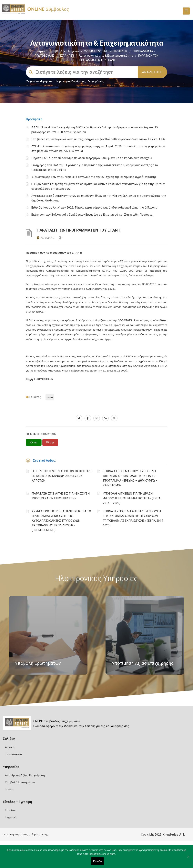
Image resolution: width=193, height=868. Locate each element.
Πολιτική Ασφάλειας (15, 834)
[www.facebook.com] (88, 418)
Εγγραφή (11, 817)
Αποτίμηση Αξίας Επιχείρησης (26, 775)
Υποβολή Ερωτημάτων (20, 782)
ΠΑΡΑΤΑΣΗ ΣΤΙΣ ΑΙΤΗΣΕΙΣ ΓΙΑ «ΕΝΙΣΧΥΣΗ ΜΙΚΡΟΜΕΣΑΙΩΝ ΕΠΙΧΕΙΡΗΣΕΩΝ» (61, 496)
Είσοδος (11, 810)
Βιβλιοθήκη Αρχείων (66, 51)
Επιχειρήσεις (96, 81)
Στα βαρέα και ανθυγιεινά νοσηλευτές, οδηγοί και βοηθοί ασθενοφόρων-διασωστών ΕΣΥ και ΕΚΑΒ (99, 139)
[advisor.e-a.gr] (114, 418)
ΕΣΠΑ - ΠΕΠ (67, 56)
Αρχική (43, 51)
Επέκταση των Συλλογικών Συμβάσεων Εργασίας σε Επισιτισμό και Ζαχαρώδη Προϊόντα (92, 215)
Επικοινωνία (13, 754)
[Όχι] (188, 859)
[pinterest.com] (97, 418)
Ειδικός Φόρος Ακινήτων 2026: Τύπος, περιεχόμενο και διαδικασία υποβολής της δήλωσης (94, 208)
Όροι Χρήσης (40, 834)
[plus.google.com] (105, 418)
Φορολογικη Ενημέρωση (71, 81)
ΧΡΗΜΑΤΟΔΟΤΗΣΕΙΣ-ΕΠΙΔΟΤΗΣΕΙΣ (106, 51)
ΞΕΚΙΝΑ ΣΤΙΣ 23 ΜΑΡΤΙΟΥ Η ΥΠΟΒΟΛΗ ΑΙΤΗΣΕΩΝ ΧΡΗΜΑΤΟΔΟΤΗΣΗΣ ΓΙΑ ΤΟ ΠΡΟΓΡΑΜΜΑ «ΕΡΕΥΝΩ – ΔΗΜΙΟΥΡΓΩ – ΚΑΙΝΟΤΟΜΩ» (130, 478)
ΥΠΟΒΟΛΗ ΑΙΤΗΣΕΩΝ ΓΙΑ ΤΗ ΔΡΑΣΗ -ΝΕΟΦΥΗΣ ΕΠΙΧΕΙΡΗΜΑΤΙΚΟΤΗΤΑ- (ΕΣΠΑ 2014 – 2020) (132, 498)
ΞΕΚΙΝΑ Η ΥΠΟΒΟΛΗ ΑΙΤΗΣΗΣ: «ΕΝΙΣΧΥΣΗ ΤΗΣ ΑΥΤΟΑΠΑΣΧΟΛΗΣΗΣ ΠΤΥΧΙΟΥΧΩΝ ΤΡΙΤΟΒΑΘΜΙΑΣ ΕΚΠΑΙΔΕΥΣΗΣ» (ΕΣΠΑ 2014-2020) (134, 518)
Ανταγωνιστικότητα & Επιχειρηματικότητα (106, 56)
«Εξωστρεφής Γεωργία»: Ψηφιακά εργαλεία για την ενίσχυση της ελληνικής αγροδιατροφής (94, 177)
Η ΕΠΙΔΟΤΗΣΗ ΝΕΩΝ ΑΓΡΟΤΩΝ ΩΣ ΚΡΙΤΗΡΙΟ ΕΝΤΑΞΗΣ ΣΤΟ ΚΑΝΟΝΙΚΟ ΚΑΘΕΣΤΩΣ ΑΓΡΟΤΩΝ (62, 476)
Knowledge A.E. (174, 835)
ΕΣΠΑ (50, 397)
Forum (9, 789)
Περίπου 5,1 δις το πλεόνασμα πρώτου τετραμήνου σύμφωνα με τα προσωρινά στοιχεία (92, 158)
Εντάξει (97, 861)
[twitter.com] (79, 418)
